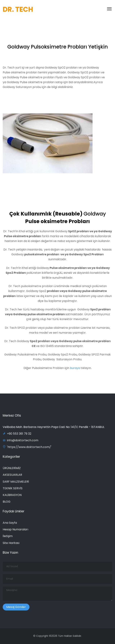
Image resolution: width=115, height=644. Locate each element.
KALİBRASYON (12, 495)
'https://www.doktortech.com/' (27, 447)
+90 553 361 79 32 (17, 434)
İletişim (8, 536)
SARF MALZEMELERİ (16, 482)
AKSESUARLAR (12, 475)
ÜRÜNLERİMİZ (12, 468)
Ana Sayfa (10, 523)
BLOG (7, 502)
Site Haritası (11, 543)
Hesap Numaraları (15, 529)
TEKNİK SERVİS (13, 488)
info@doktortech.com (20, 440)
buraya (75, 369)
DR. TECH (18, 9)
